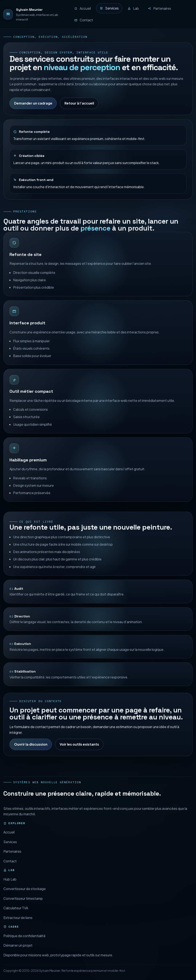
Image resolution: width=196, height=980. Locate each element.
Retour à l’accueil (79, 103)
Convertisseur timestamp (23, 905)
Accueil (9, 838)
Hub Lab (10, 885)
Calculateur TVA (16, 914)
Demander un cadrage (33, 103)
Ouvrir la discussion (31, 751)
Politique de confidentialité (24, 942)
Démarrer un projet (18, 952)
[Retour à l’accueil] (35, 14)
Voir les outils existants (79, 751)
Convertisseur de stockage (25, 895)
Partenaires (12, 858)
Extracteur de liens (18, 924)
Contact (10, 867)
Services (10, 848)
